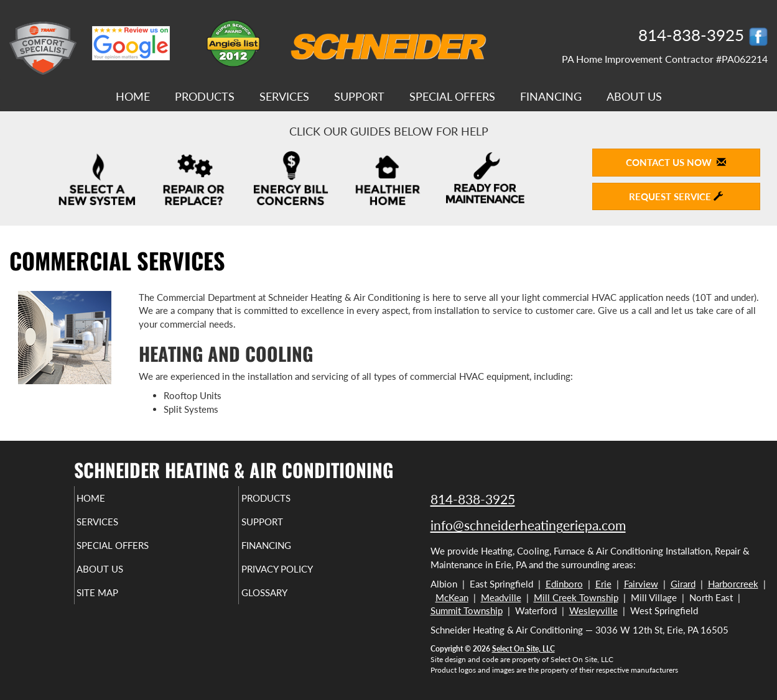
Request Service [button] (676, 196)
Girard (683, 584)
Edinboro (564, 584)
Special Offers (452, 96)
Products (205, 96)
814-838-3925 (473, 499)
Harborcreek (733, 584)
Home (133, 96)
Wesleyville (593, 610)
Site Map (119, 604)
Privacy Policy (301, 578)
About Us (634, 96)
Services (284, 96)
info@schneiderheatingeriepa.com (528, 525)
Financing (551, 96)
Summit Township (467, 610)
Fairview (641, 584)
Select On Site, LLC (523, 649)
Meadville (501, 597)
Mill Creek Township (576, 597)
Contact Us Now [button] (676, 162)
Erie (603, 584)
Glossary (285, 604)
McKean (452, 597)
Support (359, 96)
